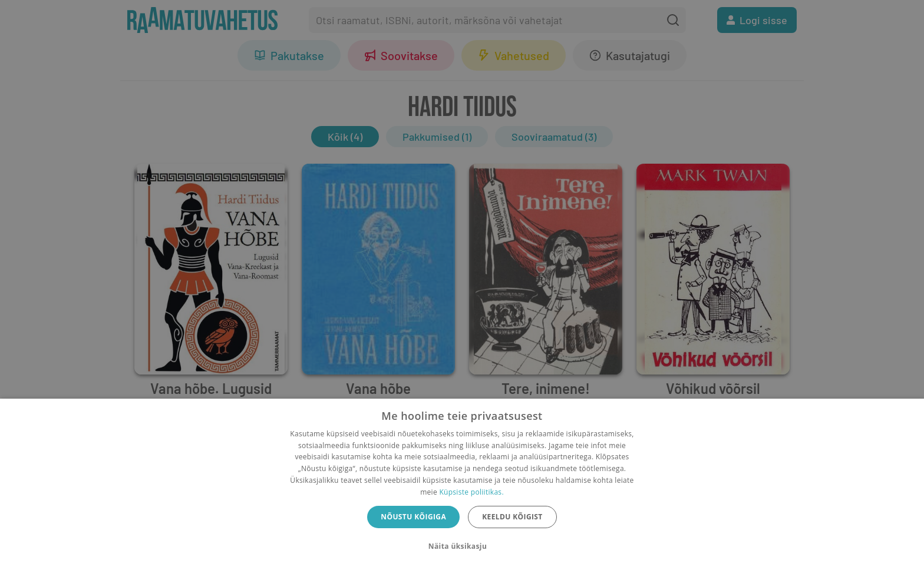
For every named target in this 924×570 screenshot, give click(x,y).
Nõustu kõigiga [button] (413, 517)
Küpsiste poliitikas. (471, 492)
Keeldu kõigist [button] (512, 517)
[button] (462, 546)
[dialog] (462, 484)
